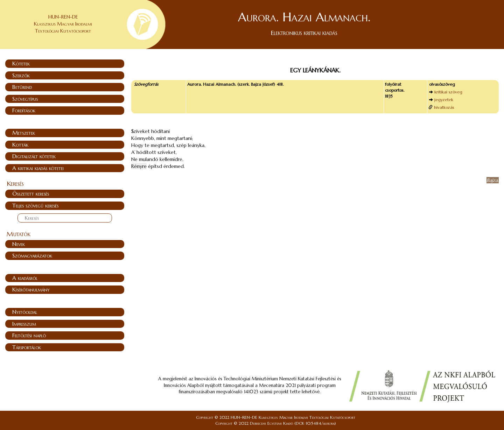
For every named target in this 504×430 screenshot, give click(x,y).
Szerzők (21, 75)
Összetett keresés (31, 193)
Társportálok (27, 347)
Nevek (19, 244)
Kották (20, 144)
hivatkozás (444, 107)
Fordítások (24, 110)
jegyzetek (444, 100)
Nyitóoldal (25, 312)
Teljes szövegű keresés (35, 205)
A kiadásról (25, 278)
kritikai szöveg (448, 92)
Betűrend (22, 87)
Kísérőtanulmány (31, 289)
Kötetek (21, 63)
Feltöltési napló (29, 335)
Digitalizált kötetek (34, 156)
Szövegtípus (25, 99)
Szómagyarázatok (32, 255)
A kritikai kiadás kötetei (38, 168)
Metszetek (24, 133)
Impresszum (24, 324)
